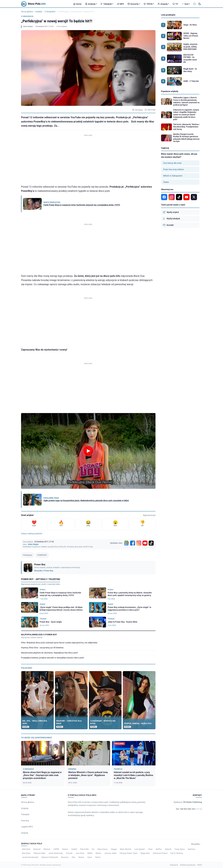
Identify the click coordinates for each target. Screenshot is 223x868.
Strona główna (27, 12)
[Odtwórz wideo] (88, 451)
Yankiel (74, 849)
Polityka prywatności (188, 865)
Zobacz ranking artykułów (32, 534)
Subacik (168, 849)
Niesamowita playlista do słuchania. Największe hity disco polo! (49, 653)
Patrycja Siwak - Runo (129, 853)
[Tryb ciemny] (200, 4)
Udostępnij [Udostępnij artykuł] (137, 110)
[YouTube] (145, 543)
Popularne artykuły (170, 91)
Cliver (150, 849)
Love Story (80, 853)
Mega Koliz (145, 853)
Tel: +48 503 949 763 (189, 809)
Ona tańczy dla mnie (172, 163)
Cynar (90, 857)
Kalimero (192, 849)
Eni (93, 849)
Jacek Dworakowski (30, 857)
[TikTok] (151, 543)
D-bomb (69, 853)
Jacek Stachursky (56, 853)
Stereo (98, 857)
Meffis (90, 853)
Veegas (114, 849)
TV (175, 4)
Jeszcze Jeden (110, 853)
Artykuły (91, 4)
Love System (140, 849)
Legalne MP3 (27, 827)
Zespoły (163, 4)
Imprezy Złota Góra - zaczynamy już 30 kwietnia (42, 648)
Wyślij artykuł (171, 212)
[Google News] (126, 543)
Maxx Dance (103, 849)
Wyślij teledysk (171, 219)
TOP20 (149, 4)
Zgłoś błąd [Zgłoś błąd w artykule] (150, 110)
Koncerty (134, 4)
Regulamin (174, 865)
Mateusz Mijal (39, 853)
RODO (200, 865)
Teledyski (107, 4)
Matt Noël (26, 849)
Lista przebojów (168, 15)
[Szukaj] (195, 4)
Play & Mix (84, 849)
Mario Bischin (126, 849)
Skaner (81, 857)
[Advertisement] (88, 159)
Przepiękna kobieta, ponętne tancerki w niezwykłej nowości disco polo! (53, 658)
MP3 (120, 4)
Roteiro (65, 849)
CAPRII (56, 849)
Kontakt (168, 225)
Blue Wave (26, 853)
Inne (186, 4)
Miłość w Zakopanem (173, 176)
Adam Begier (28, 26)
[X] (194, 197)
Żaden (166, 182)
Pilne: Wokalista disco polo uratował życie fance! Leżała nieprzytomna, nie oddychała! (59, 643)
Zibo (74, 857)
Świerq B (37, 849)
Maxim (98, 853)
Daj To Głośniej (177, 853)
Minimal (47, 849)
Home (77, 4)
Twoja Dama (180, 849)
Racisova (65, 857)
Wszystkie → (197, 844)
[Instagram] (139, 543)
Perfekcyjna (28, 555)
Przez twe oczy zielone (173, 169)
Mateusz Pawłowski (50, 857)
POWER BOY (42, 555)
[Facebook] (133, 543)
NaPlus (159, 849)
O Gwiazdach (50, 12)
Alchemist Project (160, 853)
